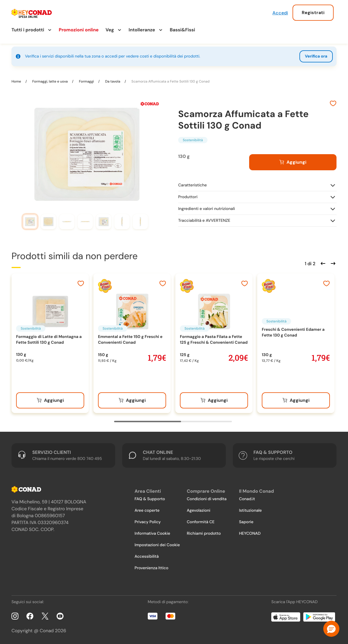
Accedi (280, 13)
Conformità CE (201, 522)
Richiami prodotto (204, 534)
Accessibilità (147, 557)
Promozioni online (79, 30)
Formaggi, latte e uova (50, 81)
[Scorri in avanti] (332, 263)
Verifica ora (316, 56)
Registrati (313, 13)
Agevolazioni (199, 511)
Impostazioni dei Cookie (157, 545)
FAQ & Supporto (150, 499)
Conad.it (247, 499)
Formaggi (86, 81)
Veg (110, 30)
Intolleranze (142, 30)
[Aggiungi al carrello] (293, 162)
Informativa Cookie (152, 534)
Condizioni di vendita (207, 499)
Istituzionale (250, 511)
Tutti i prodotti (28, 30)
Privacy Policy (148, 522)
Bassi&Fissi (182, 30)
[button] (331, 629)
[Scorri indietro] (322, 263)
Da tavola (113, 81)
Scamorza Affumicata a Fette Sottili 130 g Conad (170, 81)
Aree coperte (147, 511)
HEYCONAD (250, 534)
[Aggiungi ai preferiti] (333, 104)
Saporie (246, 522)
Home (17, 81)
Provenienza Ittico (151, 568)
